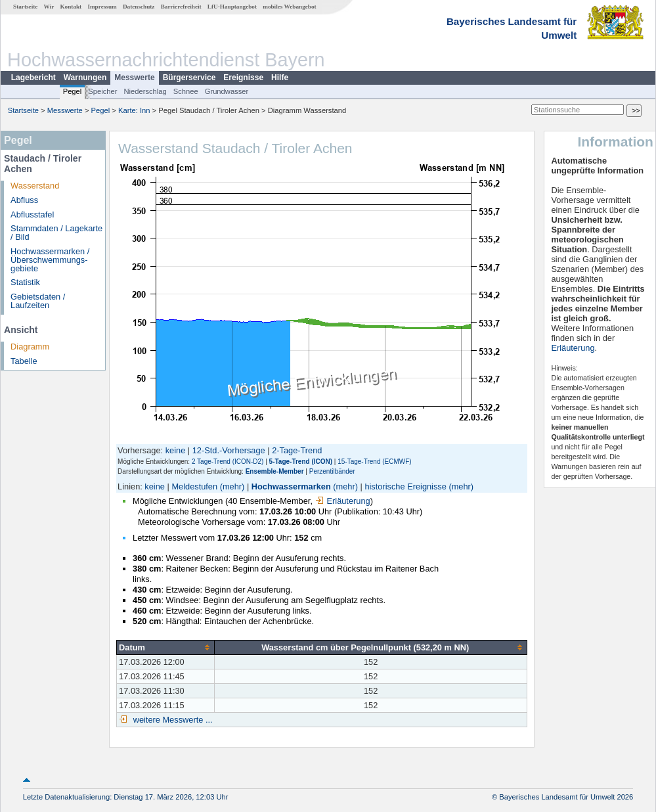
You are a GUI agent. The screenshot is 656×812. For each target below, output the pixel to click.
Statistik (25, 282)
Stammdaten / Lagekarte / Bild (56, 233)
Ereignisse (243, 78)
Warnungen (85, 78)
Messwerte (134, 78)
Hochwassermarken (291, 486)
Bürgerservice (189, 78)
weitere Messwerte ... (171, 720)
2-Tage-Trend (297, 450)
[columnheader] (166, 647)
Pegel (73, 91)
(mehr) (232, 486)
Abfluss (24, 200)
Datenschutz (139, 7)
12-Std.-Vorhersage (229, 450)
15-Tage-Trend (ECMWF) (374, 462)
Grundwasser (227, 91)
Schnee (186, 91)
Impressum (102, 7)
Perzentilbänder (332, 471)
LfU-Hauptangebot (232, 7)
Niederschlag (145, 91)
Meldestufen (194, 486)
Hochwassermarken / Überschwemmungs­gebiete (50, 260)
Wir (49, 7)
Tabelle (24, 361)
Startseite (25, 7)
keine (176, 450)
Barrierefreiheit (181, 7)
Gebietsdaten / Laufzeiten (38, 301)
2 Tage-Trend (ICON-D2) (228, 462)
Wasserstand (35, 186)
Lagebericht (33, 78)
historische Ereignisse (405, 486)
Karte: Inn (134, 110)
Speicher (102, 91)
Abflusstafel (32, 214)
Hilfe (280, 78)
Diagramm (30, 347)
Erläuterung (343, 501)
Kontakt (71, 7)
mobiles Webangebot (289, 7)
